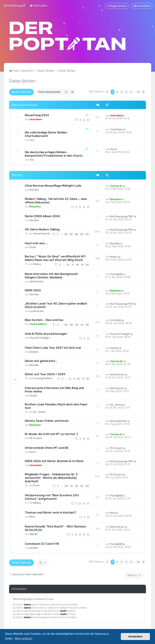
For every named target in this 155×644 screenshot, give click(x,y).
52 (77, 486)
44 (66, 325)
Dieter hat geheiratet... (41, 361)
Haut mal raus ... (36, 243)
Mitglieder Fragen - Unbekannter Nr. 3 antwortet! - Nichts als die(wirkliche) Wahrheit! (51, 478)
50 (66, 486)
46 (77, 325)
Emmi (33, 452)
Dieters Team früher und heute (47, 421)
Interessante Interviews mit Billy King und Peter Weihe (54, 390)
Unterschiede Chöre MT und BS (47, 448)
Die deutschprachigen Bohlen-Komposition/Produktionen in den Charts (54, 154)
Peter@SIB (116, 274)
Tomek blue (117, 130)
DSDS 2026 (33, 290)
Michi (32, 517)
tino (32, 140)
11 (83, 379)
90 (87, 234)
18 (77, 265)
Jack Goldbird (38, 324)
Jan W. (33, 534)
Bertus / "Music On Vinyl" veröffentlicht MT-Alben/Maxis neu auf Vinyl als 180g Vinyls (56, 258)
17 (73, 265)
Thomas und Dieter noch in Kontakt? (51, 512)
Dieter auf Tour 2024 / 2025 (45, 374)
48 (87, 325)
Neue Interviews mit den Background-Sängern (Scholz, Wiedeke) (52, 276)
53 (82, 486)
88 (76, 234)
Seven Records (42, 234)
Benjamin (35, 206)
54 (87, 486)
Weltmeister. (37, 282)
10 (78, 379)
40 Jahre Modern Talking (42, 229)
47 (82, 325)
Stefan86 (116, 320)
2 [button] (117, 92)
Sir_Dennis (39, 412)
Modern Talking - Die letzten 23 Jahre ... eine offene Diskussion (56, 200)
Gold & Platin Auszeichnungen (46, 334)
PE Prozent (36, 438)
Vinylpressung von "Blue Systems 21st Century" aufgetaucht (52, 497)
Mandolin (115, 244)
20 (87, 265)
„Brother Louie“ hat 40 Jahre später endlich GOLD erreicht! (56, 305)
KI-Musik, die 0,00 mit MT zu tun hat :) (51, 434)
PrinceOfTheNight (40, 338)
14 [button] (138, 92)
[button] (107, 92)
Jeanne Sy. (117, 361)
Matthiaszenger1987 (122, 217)
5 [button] (131, 92)
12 (88, 379)
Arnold (33, 396)
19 (82, 265)
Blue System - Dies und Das (44, 320)
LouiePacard (36, 311)
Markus (37, 264)
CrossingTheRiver (43, 378)
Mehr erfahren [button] (23, 639)
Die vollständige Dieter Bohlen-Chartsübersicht (47, 134)
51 (71, 486)
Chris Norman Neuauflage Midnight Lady (53, 185)
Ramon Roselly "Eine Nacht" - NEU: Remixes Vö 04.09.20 (55, 528)
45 (71, 325)
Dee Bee (34, 190)
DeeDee (34, 352)
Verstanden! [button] (135, 636)
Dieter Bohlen (22, 81)
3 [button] (122, 92)
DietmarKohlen (119, 421)
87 (71, 234)
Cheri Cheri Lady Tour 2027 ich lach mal (53, 347)
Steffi (33, 247)
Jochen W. (116, 186)
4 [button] (126, 92)
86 (66, 234)
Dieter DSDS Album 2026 (42, 216)
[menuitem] (38, 6)
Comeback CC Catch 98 (42, 544)
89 (82, 234)
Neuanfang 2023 (37, 115)
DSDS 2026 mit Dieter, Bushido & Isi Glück (54, 461)
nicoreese (36, 119)
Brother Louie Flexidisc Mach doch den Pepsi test (56, 406)
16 (68, 265)
